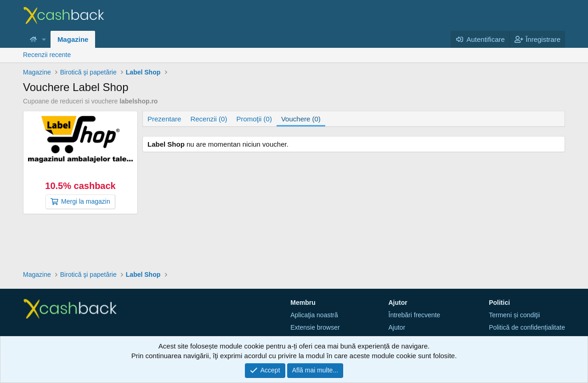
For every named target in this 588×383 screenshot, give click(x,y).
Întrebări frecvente (415, 315)
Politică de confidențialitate (527, 327)
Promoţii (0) (254, 119)
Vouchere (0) (301, 119)
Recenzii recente (47, 55)
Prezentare (164, 119)
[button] (44, 39)
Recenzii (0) (209, 119)
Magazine (73, 39)
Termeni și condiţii (514, 315)
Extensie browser (315, 327)
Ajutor (397, 327)
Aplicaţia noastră (314, 315)
